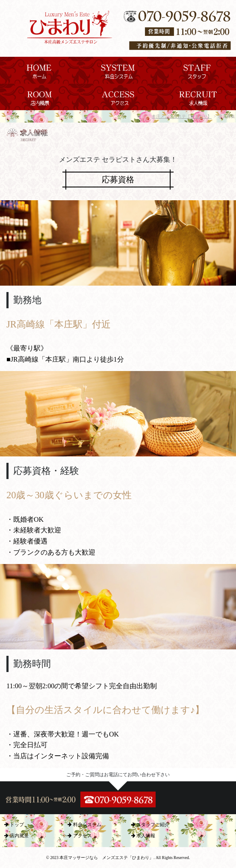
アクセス (80, 836)
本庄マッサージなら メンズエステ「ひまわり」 (106, 858)
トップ (14, 824)
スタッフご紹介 (150, 824)
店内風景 (16, 836)
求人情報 (143, 836)
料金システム (84, 824)
